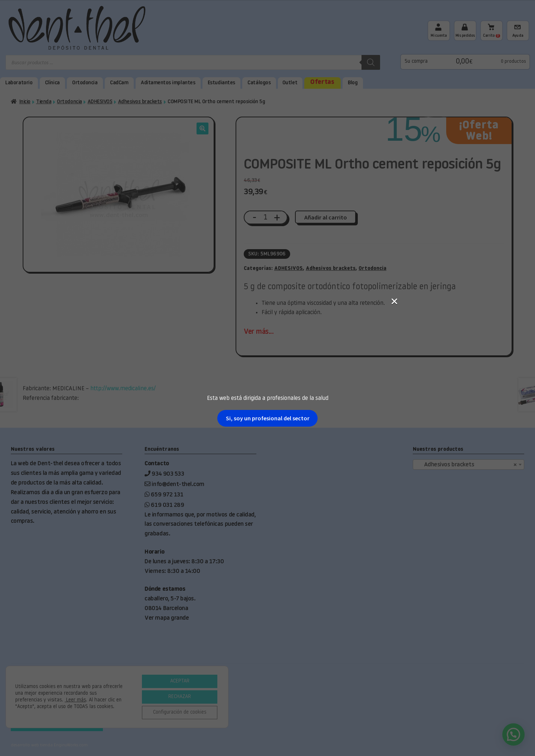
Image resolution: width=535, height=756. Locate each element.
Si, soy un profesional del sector (268, 418)
